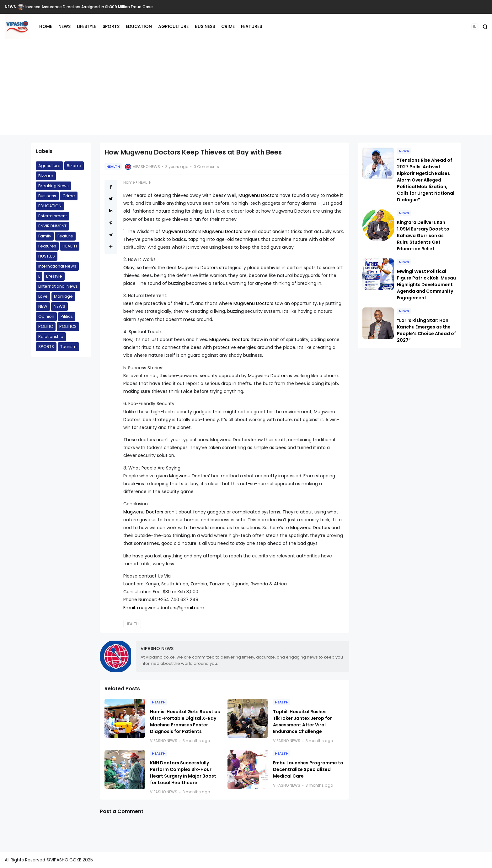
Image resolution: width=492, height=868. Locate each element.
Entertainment (53, 216)
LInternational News (58, 286)
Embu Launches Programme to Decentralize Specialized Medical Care (308, 769)
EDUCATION (139, 26)
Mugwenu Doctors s (255, 303)
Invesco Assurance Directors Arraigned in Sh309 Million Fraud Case (89, 7)
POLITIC (46, 326)
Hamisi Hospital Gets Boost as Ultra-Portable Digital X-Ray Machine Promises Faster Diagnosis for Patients (185, 722)
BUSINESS (205, 26)
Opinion (46, 316)
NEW (43, 306)
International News (57, 266)
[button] (475, 27)
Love (43, 296)
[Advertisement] (246, 91)
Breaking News (53, 186)
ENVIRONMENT (52, 226)
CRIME (228, 26)
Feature (65, 236)
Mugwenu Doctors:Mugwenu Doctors (202, 231)
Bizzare (46, 176)
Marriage (63, 296)
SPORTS (111, 26)
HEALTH (70, 246)
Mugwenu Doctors (259, 195)
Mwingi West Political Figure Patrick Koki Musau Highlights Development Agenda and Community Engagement (426, 285)
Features (47, 246)
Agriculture (49, 166)
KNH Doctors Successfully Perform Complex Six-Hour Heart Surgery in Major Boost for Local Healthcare (183, 773)
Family (45, 236)
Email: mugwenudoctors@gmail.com (164, 608)
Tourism (68, 347)
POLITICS (68, 326)
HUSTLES (47, 256)
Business (47, 196)
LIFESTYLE (87, 26)
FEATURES (251, 26)
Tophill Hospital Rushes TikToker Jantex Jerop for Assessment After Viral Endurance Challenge (302, 722)
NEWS (10, 7)
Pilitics (67, 316)
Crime (69, 196)
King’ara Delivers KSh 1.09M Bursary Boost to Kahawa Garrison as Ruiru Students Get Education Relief (423, 236)
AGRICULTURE (173, 26)
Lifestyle (54, 276)
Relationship (51, 336)
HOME (46, 26)
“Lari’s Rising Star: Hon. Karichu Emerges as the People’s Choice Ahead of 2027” (426, 330)
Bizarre (74, 166)
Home (129, 182)
